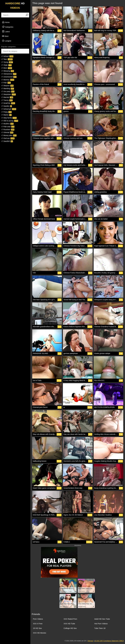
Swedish (7, 141)
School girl (9, 109)
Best (5, 36)
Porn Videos (38, 619)
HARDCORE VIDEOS (15, 6)
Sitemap (90, 641)
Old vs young (10, 121)
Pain (6, 83)
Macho (6, 115)
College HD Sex (70, 628)
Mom (7, 68)
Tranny (7, 100)
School (7, 56)
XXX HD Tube (69, 624)
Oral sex (8, 138)
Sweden (7, 106)
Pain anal (8, 127)
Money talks (9, 135)
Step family (9, 118)
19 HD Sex (37, 628)
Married (7, 97)
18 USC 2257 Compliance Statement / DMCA (109, 641)
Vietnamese (9, 74)
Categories (8, 27)
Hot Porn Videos (101, 624)
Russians (8, 129)
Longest (6, 41)
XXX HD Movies (40, 633)
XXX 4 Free (38, 624)
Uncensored (9, 77)
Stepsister (8, 94)
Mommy (8, 80)
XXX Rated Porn (70, 619)
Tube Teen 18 (100, 628)
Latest (6, 31)
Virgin (6, 65)
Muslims (7, 124)
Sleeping (8, 71)
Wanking (8, 88)
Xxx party (8, 91)
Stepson (7, 86)
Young (7, 62)
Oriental (7, 132)
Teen (7, 59)
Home (6, 22)
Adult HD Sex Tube (102, 619)
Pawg (6, 112)
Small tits (8, 103)
